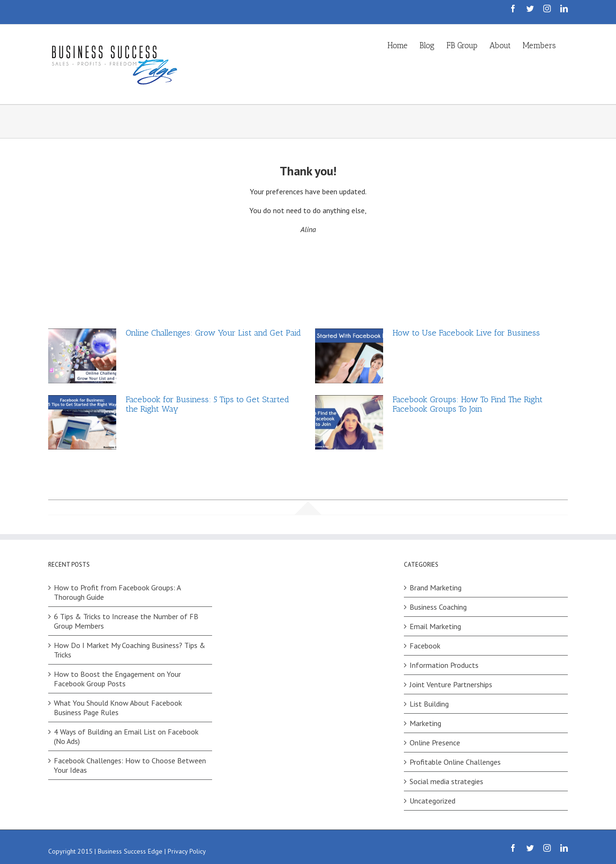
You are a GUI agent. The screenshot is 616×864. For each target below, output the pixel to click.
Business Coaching (438, 607)
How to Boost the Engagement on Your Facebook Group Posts (117, 679)
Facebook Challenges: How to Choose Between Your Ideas (130, 765)
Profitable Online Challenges (455, 762)
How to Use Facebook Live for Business (466, 333)
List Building (429, 704)
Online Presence (435, 743)
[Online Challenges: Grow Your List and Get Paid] (82, 356)
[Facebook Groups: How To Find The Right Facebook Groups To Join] (349, 423)
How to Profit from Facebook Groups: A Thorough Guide (117, 592)
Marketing (425, 723)
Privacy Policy (187, 851)
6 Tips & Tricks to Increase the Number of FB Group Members (126, 621)
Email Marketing (435, 626)
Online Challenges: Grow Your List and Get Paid (213, 333)
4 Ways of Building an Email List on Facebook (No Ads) (126, 736)
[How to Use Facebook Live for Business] (349, 356)
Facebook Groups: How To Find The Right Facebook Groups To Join (468, 404)
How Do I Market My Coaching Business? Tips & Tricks (130, 650)
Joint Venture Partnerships (451, 684)
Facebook (425, 646)
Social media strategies (446, 781)
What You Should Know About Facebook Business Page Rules (118, 708)
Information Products (444, 665)
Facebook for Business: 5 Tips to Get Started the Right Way (207, 404)
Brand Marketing (436, 588)
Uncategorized (432, 801)
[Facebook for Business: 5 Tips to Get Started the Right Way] (82, 423)
